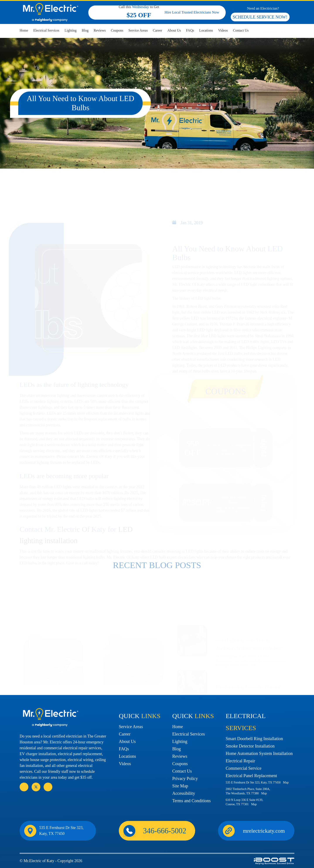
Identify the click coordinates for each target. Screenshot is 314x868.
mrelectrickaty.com (264, 831)
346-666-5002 (275, 32)
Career (158, 30)
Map (286, 782)
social (36, 787)
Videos (223, 30)
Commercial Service (244, 768)
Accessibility (184, 793)
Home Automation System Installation (259, 753)
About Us (174, 30)
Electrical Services (46, 30)
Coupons (117, 30)
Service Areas (138, 30)
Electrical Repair (240, 761)
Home (24, 30)
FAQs (190, 30)
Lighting (71, 30)
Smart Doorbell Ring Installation (254, 739)
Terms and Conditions (191, 801)
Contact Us (241, 30)
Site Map (180, 786)
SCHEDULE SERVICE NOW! (260, 17)
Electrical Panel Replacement (251, 776)
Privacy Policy (185, 778)
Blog (85, 30)
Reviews (100, 30)
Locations (206, 30)
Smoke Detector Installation (250, 746)
